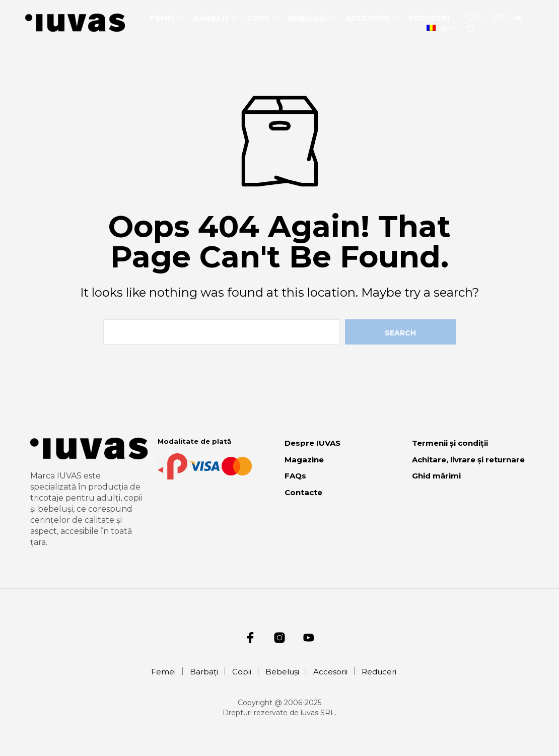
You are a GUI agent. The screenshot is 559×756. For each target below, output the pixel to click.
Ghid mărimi (436, 476)
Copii (258, 18)
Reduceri (429, 18)
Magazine (304, 460)
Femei (162, 18)
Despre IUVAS (312, 443)
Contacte (303, 492)
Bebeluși (308, 18)
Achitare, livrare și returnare (468, 460)
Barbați (211, 18)
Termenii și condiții (450, 443)
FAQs (295, 476)
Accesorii (368, 18)
